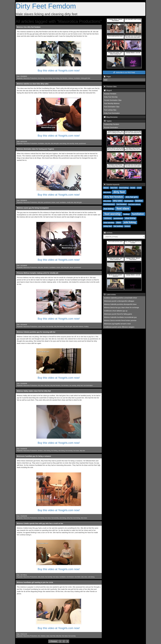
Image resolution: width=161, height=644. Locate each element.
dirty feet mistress (78, 327)
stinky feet (80, 385)
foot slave (41, 385)
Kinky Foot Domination (112, 113)
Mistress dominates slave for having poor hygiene (35, 149)
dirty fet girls (69, 327)
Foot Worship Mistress (112, 103)
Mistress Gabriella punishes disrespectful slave (120, 304)
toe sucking (73, 385)
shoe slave (84, 518)
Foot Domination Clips (112, 107)
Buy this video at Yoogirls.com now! (59, 71)
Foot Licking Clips (110, 110)
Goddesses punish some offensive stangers (119, 327)
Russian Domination (111, 127)
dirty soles (84, 577)
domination (129, 201)
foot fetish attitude (134, 204)
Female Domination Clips (113, 100)
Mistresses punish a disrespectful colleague (119, 301)
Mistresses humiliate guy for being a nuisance (34, 456)
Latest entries (110, 295)
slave (48, 636)
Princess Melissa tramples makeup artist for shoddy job (38, 273)
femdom (46, 267)
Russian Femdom (110, 94)
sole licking (61, 451)
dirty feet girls (55, 143)
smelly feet (70, 202)
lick (39, 636)
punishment (82, 143)
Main (106, 80)
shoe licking (48, 78)
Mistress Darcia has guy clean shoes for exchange (121, 308)
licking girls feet (85, 78)
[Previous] (53, 641)
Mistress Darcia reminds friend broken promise (120, 320)
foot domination (88, 385)
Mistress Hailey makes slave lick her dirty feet (34, 391)
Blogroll (108, 90)
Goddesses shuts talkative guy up (116, 311)
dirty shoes (41, 577)
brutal (77, 143)
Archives (108, 233)
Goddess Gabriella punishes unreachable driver (121, 298)
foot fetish (78, 577)
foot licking (41, 78)
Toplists (108, 121)
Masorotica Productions (30, 78)
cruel (57, 202)
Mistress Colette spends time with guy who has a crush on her (40, 523)
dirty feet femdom (59, 327)
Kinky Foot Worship (111, 97)
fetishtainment (109, 204)
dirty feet (48, 143)
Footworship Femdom (112, 124)
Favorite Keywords (112, 185)
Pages (107, 77)
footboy (86, 327)
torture (53, 202)
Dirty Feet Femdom (46, 6)
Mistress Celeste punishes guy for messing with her (36, 332)
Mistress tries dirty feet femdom (29, 27)
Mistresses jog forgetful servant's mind (117, 324)
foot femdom (64, 78)
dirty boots (107, 192)
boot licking (56, 78)
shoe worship (109, 223)
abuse (71, 267)
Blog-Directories (111, 117)
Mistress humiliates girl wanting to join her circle (35, 582)
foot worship (71, 143)
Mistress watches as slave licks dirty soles (33, 84)
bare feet (53, 636)
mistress (71, 78)
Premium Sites (110, 87)
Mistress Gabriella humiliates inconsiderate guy (120, 317)
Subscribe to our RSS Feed (124, 72)
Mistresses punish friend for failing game (118, 314)
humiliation (77, 78)
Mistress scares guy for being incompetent (33, 208)
